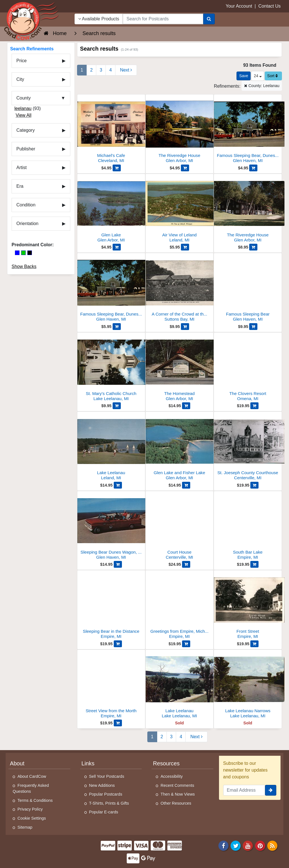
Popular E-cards (104, 812)
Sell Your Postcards (107, 776)
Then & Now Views (178, 794)
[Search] (209, 19)
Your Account (239, 6)
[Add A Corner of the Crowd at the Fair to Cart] (185, 327)
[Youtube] (248, 845)
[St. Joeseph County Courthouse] (248, 447)
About (17, 763)
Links (88, 763)
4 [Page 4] (110, 70)
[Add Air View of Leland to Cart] (185, 247)
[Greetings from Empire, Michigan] (179, 606)
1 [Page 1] (82, 70)
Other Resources (176, 803)
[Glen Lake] (111, 210)
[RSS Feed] (272, 845)
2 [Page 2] (91, 70)
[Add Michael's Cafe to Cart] (117, 168)
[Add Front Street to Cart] (254, 644)
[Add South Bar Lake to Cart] (254, 564)
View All (23, 115)
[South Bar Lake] (248, 527)
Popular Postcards (106, 794)
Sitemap (25, 827)
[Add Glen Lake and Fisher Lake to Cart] (186, 485)
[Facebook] (224, 845)
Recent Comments (177, 785)
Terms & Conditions (35, 800)
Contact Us (269, 6)
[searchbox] (163, 19)
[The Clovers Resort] (248, 368)
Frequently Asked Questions (31, 789)
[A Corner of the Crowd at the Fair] (179, 289)
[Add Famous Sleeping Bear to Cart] (253, 327)
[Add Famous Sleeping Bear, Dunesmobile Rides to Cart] (253, 168)
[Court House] (179, 527)
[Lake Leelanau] (111, 447)
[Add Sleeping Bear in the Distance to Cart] (118, 644)
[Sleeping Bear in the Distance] (111, 606)
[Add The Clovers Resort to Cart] (254, 406)
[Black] (30, 253)
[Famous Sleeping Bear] (248, 289)
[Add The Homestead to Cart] (186, 406)
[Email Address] (244, 790)
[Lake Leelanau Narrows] (248, 685)
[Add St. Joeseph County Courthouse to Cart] (254, 485)
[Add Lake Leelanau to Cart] (118, 485)
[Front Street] (248, 606)
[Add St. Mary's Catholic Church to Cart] (117, 406)
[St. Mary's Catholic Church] (111, 368)
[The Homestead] (179, 368)
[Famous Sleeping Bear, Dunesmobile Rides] (248, 130)
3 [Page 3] (101, 70)
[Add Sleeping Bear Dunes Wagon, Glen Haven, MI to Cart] (118, 564)
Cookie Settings (32, 818)
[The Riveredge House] (179, 130)
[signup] (271, 790)
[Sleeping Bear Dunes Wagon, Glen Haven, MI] (111, 527)
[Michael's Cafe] (111, 130)
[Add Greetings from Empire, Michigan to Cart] (186, 644)
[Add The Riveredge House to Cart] (185, 168)
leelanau (23, 108)
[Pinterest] (260, 845)
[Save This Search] (244, 76)
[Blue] (17, 253)
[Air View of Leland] (179, 210)
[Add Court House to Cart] (186, 564)
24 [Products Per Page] (258, 76)
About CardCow (32, 776)
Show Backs (24, 266)
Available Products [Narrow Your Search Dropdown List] (99, 19)
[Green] (23, 253)
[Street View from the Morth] (111, 685)
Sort (273, 76)
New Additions (102, 785)
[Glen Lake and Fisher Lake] (179, 447)
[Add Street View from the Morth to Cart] (118, 723)
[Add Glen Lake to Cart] (117, 247)
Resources (166, 763)
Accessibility (172, 776)
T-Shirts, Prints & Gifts (109, 803)
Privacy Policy (30, 809)
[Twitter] (236, 845)
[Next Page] (126, 70)
